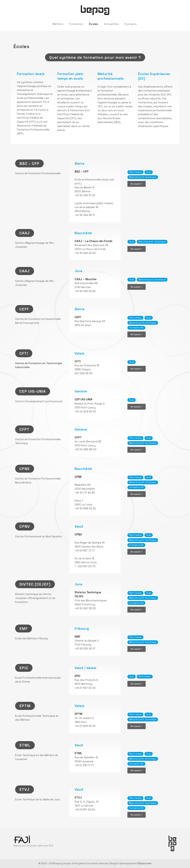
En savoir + (137, 184)
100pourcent (144, 863)
